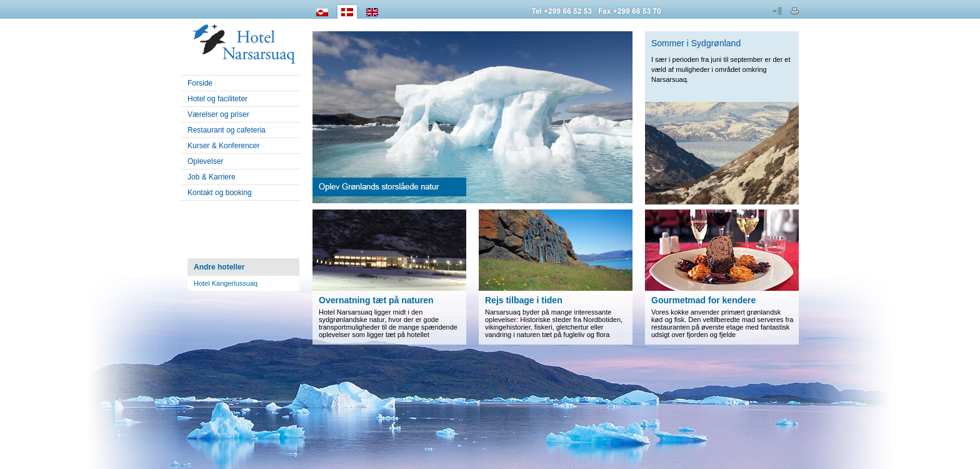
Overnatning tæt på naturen (376, 300)
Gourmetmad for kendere (703, 300)
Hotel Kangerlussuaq (226, 283)
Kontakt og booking (220, 193)
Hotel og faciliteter (217, 99)
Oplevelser (202, 161)
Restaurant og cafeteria (227, 130)
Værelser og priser (215, 114)
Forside (200, 83)
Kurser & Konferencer (220, 146)
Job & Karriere (212, 177)
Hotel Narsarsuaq (241, 42)
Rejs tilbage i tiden (524, 300)
